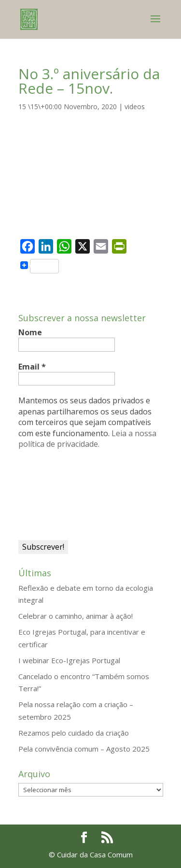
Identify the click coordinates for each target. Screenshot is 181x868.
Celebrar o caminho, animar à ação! (76, 616)
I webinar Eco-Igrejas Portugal (69, 660)
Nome (30, 332)
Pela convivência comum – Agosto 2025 (84, 749)
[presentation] (58, 494)
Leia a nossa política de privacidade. (87, 439)
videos (135, 107)
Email (32, 367)
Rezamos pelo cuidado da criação (74, 733)
